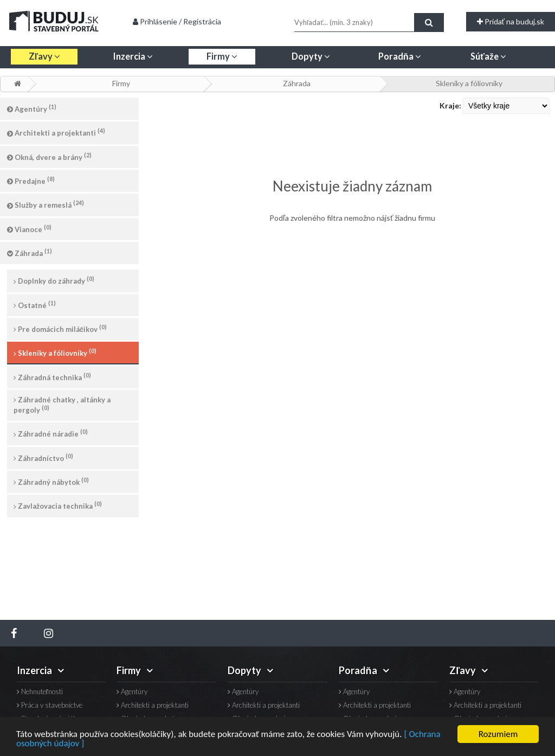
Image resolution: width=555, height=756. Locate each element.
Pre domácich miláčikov (60, 328)
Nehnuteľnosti (40, 692)
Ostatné (35, 305)
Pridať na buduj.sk (511, 21)
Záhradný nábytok (51, 481)
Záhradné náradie (51, 433)
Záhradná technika (52, 377)
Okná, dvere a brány (49, 156)
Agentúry (32, 108)
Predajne (31, 180)
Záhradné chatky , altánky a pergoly (62, 405)
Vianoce (29, 229)
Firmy (121, 83)
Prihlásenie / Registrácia (177, 21)
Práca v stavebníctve (50, 705)
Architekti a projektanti (56, 132)
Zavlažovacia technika (58, 505)
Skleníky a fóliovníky (469, 83)
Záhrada (297, 83)
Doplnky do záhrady (54, 280)
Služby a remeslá (46, 204)
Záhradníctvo (43, 457)
